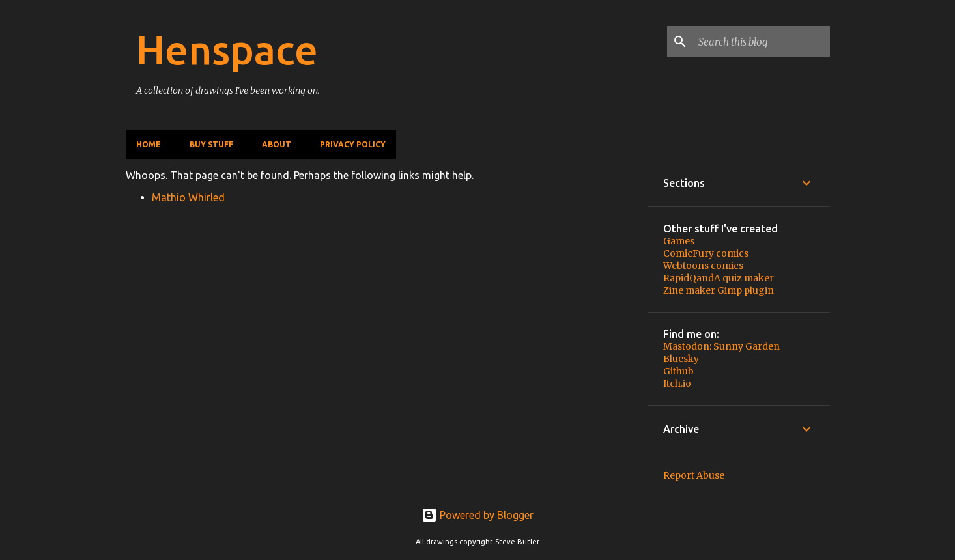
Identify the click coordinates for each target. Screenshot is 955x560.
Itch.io (677, 384)
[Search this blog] (762, 42)
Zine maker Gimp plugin (719, 290)
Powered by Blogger (477, 515)
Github (678, 371)
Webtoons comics (703, 266)
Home (149, 144)
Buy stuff (211, 144)
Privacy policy (353, 144)
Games (679, 241)
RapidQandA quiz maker (719, 278)
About (277, 144)
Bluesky (681, 359)
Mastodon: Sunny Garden (721, 346)
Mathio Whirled (188, 197)
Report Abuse (694, 475)
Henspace (227, 49)
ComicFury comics (706, 253)
